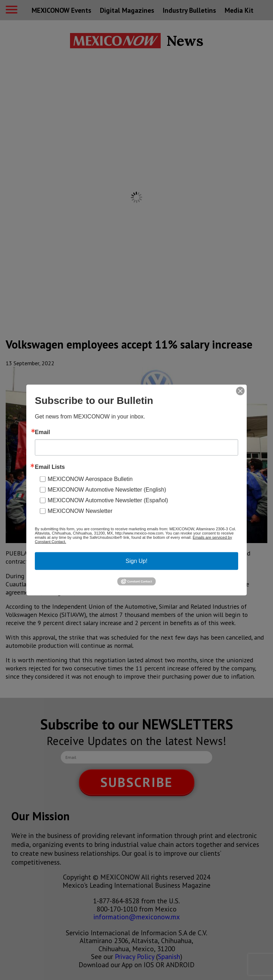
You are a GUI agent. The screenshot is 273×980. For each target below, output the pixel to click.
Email (42, 432)
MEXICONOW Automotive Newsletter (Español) (108, 500)
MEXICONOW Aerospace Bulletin (90, 479)
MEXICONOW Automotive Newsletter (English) (107, 489)
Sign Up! (136, 561)
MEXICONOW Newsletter (80, 511)
